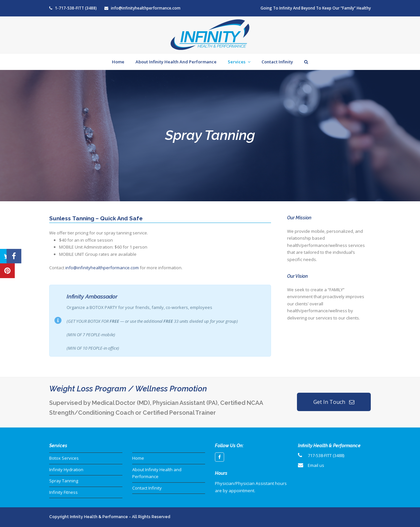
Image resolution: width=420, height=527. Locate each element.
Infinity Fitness (63, 492)
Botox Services (64, 458)
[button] (7, 249)
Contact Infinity (147, 488)
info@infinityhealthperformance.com (146, 8)
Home (138, 458)
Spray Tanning (64, 481)
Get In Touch (334, 402)
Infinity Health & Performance (99, 517)
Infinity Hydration (66, 470)
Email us (316, 465)
